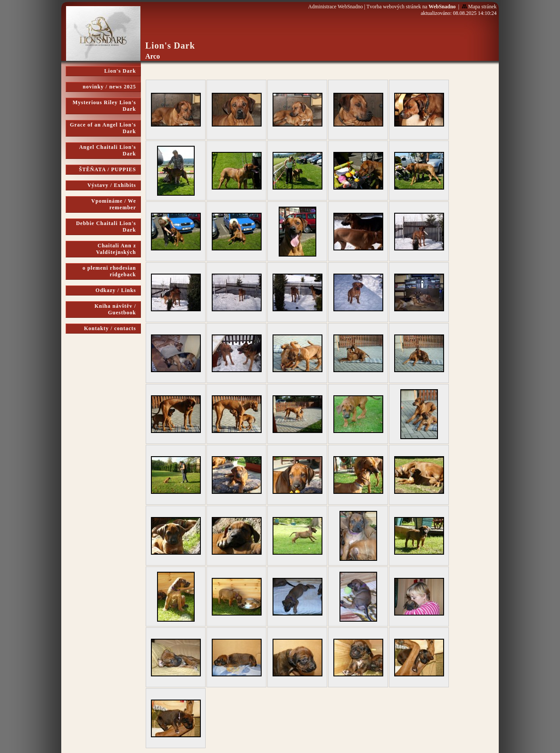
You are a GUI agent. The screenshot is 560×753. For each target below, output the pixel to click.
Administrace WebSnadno (335, 7)
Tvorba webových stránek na (411, 7)
